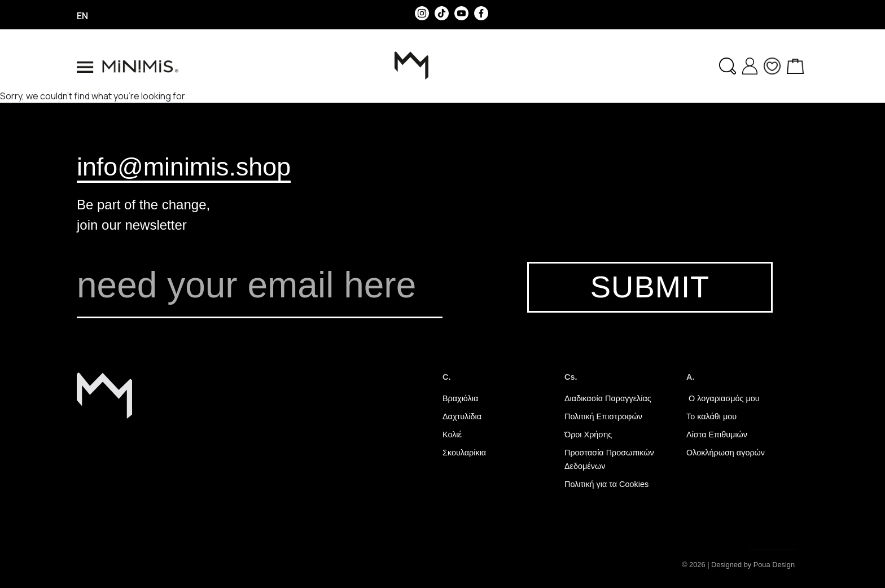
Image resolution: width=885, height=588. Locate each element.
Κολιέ (452, 435)
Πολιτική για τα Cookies (606, 484)
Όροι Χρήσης (588, 435)
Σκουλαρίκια (464, 453)
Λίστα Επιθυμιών (717, 435)
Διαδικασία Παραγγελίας (608, 398)
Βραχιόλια (460, 398)
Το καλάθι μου (711, 416)
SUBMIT (650, 287)
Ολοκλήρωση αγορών (726, 453)
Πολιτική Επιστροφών (603, 416)
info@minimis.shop (184, 166)
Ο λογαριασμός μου (723, 398)
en (82, 16)
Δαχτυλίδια (462, 416)
